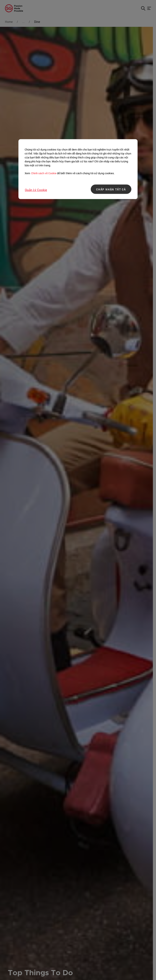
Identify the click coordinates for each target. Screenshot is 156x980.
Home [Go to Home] (9, 22)
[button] (143, 8)
